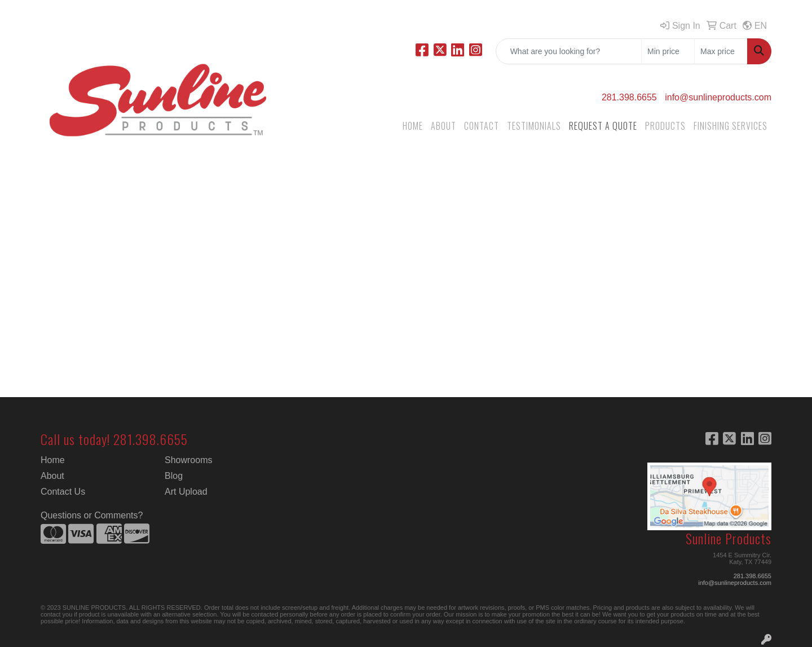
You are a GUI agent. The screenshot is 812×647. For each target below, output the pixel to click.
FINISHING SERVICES (731, 126)
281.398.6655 (629, 97)
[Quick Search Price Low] (668, 51)
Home (53, 460)
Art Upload (186, 492)
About (52, 476)
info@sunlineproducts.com (718, 97)
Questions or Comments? (92, 515)
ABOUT (443, 126)
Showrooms (188, 460)
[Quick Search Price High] (721, 51)
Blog (174, 476)
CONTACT (482, 126)
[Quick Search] (569, 51)
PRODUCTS (665, 126)
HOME (413, 126)
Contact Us (63, 492)
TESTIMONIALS (534, 126)
